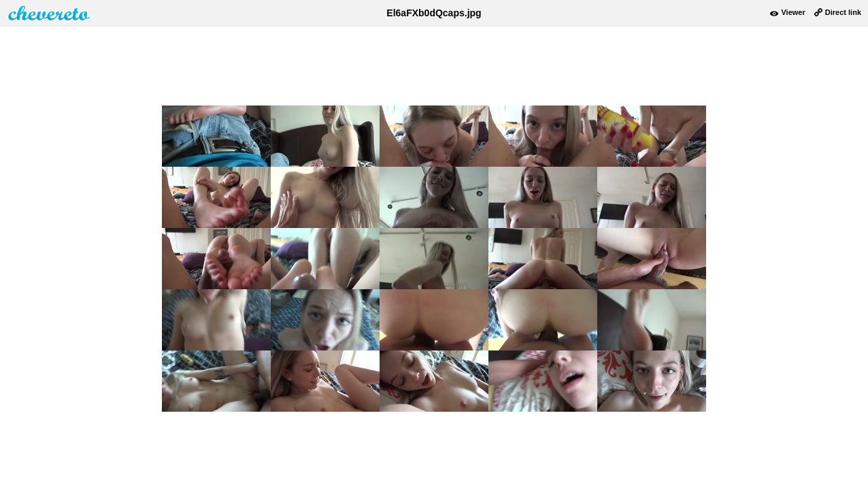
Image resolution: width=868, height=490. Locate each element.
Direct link (843, 12)
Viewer (793, 12)
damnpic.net (50, 13)
